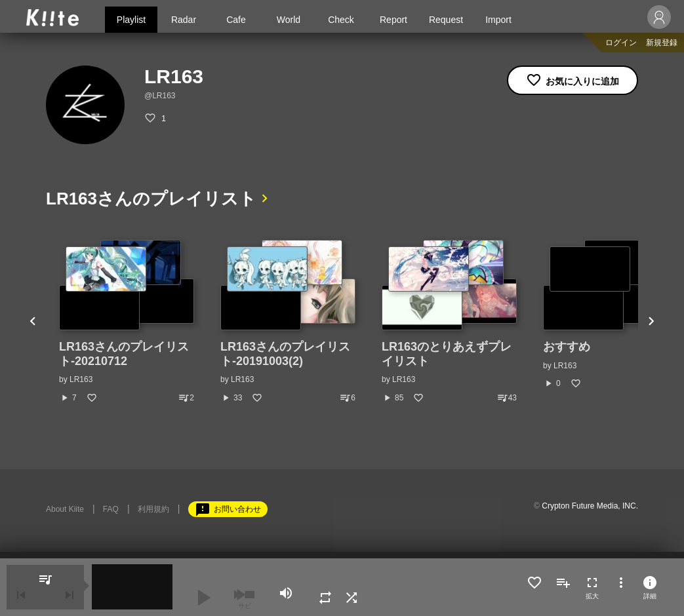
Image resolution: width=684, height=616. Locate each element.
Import (498, 20)
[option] (127, 322)
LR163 (81, 379)
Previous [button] (33, 322)
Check (341, 20)
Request (446, 20)
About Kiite (65, 509)
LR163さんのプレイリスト (151, 199)
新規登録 (662, 43)
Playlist (131, 20)
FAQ (111, 509)
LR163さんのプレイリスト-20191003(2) (285, 354)
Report (393, 20)
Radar (184, 20)
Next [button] (651, 322)
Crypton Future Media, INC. (590, 506)
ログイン (621, 43)
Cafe (236, 20)
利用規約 (153, 509)
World (289, 20)
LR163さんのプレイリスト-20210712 (124, 354)
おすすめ (567, 347)
